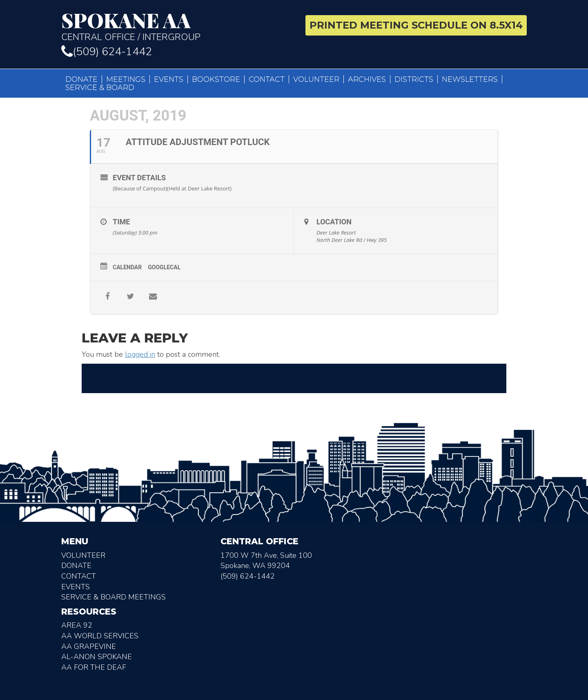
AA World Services (100, 636)
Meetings (126, 79)
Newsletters (470, 79)
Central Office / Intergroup (175, 26)
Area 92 (77, 625)
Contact (267, 79)
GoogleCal (164, 267)
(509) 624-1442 (107, 52)
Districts (414, 79)
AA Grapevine (89, 646)
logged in (140, 354)
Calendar (127, 267)
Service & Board (100, 87)
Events (169, 79)
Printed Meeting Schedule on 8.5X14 (416, 25)
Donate (81, 79)
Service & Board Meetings (114, 597)
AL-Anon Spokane (97, 657)
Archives (367, 79)
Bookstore (216, 79)
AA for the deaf (94, 667)
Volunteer (316, 79)
